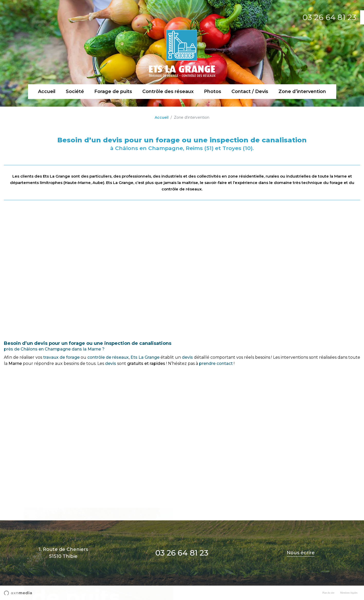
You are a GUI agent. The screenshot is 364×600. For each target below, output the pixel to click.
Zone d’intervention (302, 91)
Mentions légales (349, 593)
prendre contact (216, 363)
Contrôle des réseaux (168, 91)
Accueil (47, 91)
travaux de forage (61, 357)
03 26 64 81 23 (329, 17)
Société (75, 91)
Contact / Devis (250, 91)
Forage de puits (113, 91)
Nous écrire (301, 553)
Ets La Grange (145, 357)
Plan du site (328, 593)
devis (187, 357)
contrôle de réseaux (108, 357)
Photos (213, 91)
